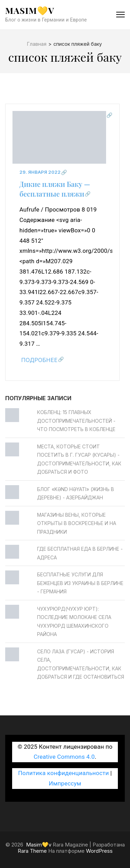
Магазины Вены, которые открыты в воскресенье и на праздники (77, 523)
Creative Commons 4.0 (64, 757)
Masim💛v (30, 10)
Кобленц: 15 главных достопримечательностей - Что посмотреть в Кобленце (76, 421)
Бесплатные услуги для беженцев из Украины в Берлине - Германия (80, 583)
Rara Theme (32, 851)
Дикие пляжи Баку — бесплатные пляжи (55, 189)
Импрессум (65, 783)
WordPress (99, 851)
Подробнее (39, 360)
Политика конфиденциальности (63, 773)
